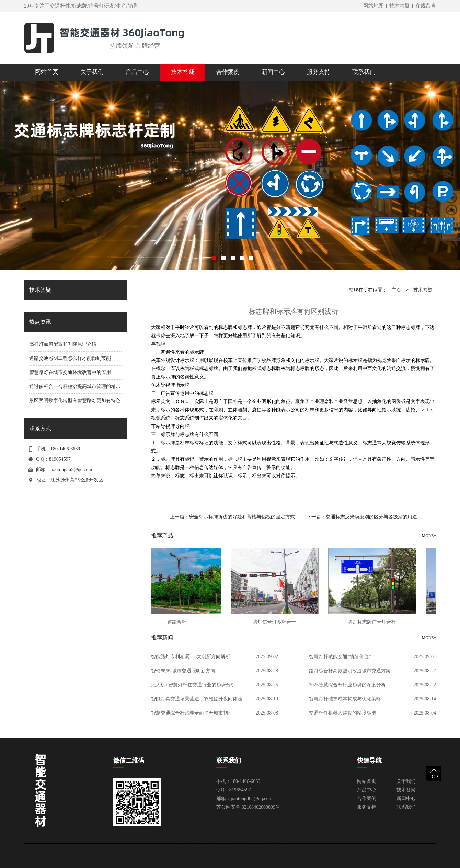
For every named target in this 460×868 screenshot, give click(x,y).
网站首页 (47, 72)
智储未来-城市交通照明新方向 (183, 671)
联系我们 (406, 807)
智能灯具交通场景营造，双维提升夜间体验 (197, 699)
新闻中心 (406, 798)
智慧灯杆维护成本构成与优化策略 (345, 699)
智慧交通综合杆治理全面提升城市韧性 (192, 713)
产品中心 (367, 790)
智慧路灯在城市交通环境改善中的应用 (70, 372)
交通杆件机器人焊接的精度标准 (343, 713)
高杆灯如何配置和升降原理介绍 (63, 344)
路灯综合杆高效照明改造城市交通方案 (350, 671)
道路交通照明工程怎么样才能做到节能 (70, 358)
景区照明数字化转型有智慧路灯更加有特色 (75, 401)
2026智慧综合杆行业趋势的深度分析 (347, 685)
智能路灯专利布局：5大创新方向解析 (191, 657)
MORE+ (429, 536)
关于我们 (406, 781)
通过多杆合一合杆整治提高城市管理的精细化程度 (82, 386)
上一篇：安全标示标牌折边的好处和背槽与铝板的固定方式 (232, 517)
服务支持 (367, 807)
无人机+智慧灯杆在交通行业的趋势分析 (193, 685)
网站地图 (373, 6)
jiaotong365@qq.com (71, 470)
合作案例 (367, 798)
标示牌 (168, 443)
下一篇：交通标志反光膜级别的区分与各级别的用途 (362, 517)
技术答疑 (400, 6)
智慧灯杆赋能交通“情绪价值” (340, 657)
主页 (396, 290)
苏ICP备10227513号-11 (274, 846)
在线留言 (426, 6)
